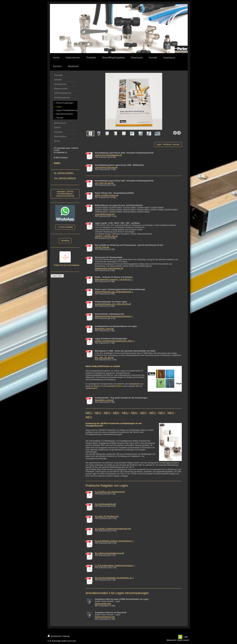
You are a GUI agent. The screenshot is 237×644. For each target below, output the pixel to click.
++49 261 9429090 (65, 227)
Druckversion (55, 636)
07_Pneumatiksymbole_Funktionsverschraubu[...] (115, 566)
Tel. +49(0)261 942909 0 (64, 173)
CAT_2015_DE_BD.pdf (104, 183)
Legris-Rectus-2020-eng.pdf (106, 167)
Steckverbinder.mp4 (103, 604)
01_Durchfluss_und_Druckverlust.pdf (110, 492)
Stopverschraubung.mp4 (105, 617)
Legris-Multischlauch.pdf (105, 214)
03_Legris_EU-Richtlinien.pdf (107, 516)
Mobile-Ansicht (183, 640)
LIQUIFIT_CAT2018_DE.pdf (106, 236)
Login (186, 637)
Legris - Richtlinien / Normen (168, 144)
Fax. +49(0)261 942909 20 (65, 178)
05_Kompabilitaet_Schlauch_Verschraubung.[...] (114, 541)
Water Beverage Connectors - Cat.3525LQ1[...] (114, 279)
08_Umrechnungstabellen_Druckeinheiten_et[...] (114, 578)
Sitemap (66, 636)
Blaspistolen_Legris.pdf (104, 329)
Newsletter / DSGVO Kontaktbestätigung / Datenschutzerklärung (65, 194)
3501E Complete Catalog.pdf (107, 195)
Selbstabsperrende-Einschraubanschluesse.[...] (114, 316)
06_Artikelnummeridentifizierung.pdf (109, 553)
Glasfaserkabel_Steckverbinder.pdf (109, 268)
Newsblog (65, 241)
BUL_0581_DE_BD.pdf (104, 358)
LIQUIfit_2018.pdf (102, 247)
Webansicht (171, 640)
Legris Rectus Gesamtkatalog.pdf (108, 155)
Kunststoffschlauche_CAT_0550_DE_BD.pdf (113, 304)
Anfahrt (57, 163)
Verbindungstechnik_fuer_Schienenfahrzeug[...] (114, 292)
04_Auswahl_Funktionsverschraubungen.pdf (113, 529)
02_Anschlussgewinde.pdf (105, 504)
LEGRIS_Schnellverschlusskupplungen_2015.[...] (115, 341)
